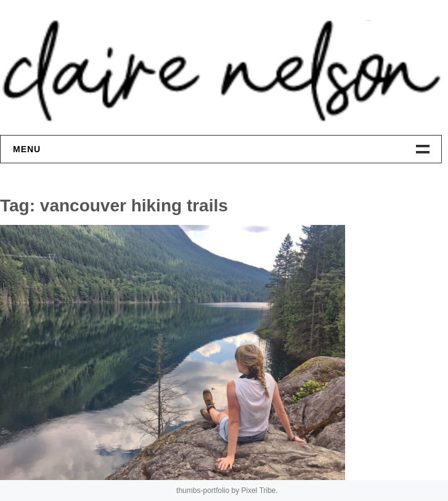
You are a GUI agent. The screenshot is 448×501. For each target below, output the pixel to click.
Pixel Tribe (259, 491)
